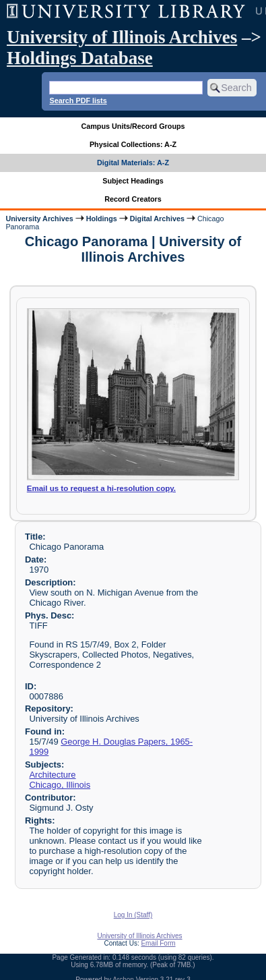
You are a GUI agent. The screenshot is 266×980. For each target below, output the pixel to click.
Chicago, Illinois (60, 785)
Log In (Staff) (133, 915)
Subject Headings (133, 181)
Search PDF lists (78, 100)
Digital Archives (157, 219)
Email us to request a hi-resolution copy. (101, 488)
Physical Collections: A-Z (133, 144)
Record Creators (133, 199)
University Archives (39, 219)
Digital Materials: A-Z (133, 163)
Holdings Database (80, 58)
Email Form (158, 943)
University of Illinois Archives (122, 37)
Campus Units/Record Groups (133, 126)
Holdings (102, 219)
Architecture (52, 775)
